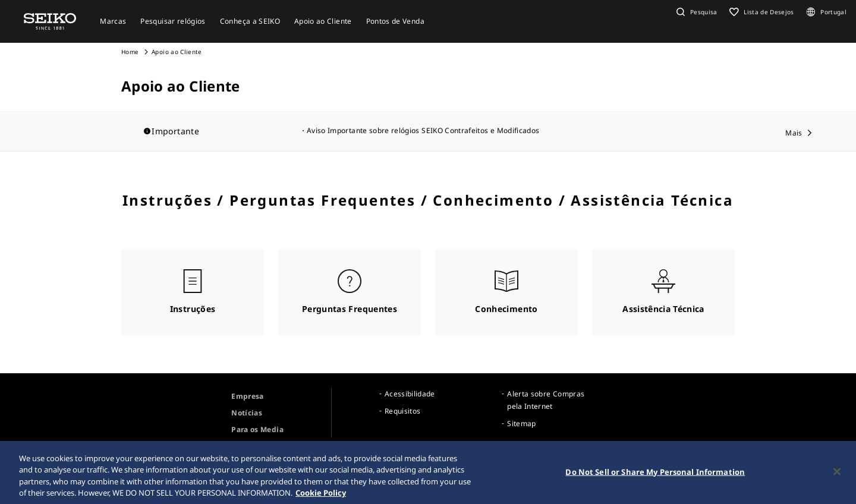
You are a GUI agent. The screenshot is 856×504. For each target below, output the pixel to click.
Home (130, 52)
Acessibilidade (410, 394)
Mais (794, 133)
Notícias (247, 413)
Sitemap (521, 423)
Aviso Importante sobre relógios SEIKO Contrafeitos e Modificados (423, 130)
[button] (695, 12)
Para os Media (257, 429)
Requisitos (403, 411)
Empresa (247, 396)
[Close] (837, 475)
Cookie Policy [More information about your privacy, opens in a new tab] (321, 496)
